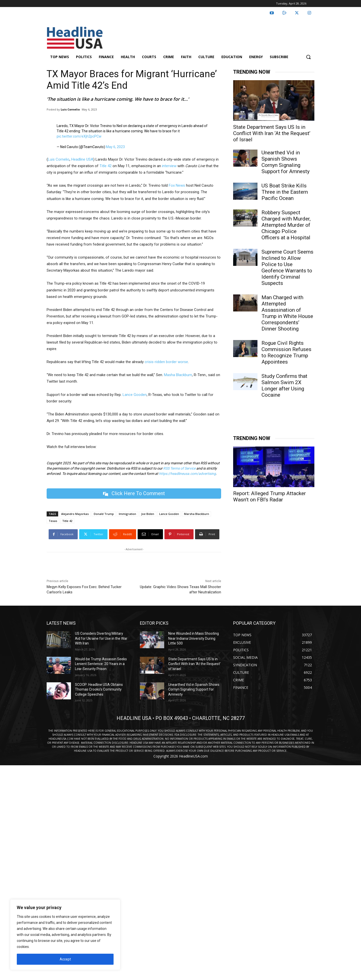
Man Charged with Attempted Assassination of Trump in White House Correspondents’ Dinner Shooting (287, 313)
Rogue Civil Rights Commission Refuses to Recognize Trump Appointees (286, 352)
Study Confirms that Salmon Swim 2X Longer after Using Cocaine (284, 386)
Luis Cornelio (70, 109)
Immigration (127, 514)
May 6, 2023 (115, 147)
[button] (308, 57)
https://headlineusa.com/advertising (187, 474)
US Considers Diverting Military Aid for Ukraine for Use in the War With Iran (101, 638)
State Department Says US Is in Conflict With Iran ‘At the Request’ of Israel (272, 133)
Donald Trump (104, 514)
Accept (65, 959)
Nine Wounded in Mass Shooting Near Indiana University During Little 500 (194, 638)
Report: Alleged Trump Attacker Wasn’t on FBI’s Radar (269, 497)
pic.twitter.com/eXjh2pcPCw (79, 136)
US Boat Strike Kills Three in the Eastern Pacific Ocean (285, 192)
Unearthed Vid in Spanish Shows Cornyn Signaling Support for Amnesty (286, 162)
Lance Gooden (169, 514)
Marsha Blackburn (197, 514)
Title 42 (67, 521)
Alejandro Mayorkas (75, 514)
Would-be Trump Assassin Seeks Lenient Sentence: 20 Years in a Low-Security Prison (101, 664)
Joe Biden (148, 514)
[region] (65, 935)
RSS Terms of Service (179, 468)
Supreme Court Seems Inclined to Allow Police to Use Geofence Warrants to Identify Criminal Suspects (287, 267)
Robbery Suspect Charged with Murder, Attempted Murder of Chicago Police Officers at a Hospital (286, 225)
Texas (53, 521)
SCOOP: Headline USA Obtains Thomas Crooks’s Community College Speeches (99, 689)
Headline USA (82, 159)
